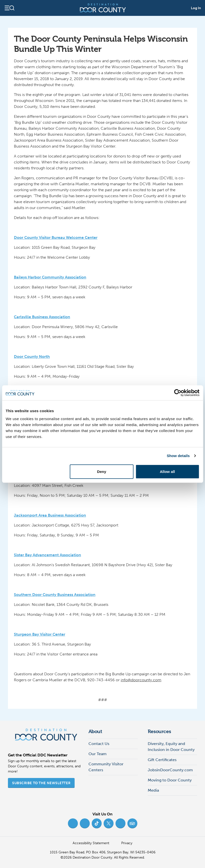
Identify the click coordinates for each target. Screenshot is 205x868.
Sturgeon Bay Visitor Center (40, 634)
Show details (178, 456)
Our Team (98, 754)
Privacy (127, 843)
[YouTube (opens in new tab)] (120, 823)
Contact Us (99, 744)
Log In (196, 8)
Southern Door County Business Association (55, 595)
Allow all (167, 471)
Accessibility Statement (91, 843)
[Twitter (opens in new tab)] (109, 823)
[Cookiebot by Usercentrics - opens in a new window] (178, 393)
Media (153, 790)
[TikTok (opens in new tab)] (97, 823)
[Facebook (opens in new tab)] (73, 823)
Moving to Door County (170, 780)
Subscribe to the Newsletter (41, 783)
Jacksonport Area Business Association (50, 515)
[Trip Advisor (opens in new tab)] (132, 823)
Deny (102, 471)
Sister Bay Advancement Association (47, 555)
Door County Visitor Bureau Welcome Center (56, 237)
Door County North (32, 356)
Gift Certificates (162, 760)
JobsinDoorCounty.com (170, 770)
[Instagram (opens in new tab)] (85, 823)
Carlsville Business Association (42, 317)
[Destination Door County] (103, 8)
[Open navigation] (9, 8)
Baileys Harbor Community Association (50, 277)
